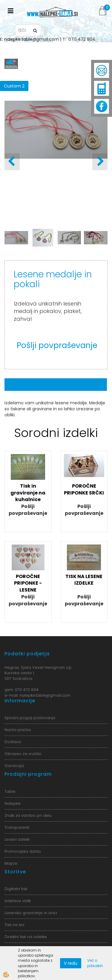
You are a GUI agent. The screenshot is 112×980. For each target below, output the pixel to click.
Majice (11, 863)
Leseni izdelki (17, 839)
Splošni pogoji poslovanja (30, 718)
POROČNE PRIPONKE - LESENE (28, 583)
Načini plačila (18, 730)
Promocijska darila (23, 851)
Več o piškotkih (95, 963)
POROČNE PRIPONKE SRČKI (84, 489)
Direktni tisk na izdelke (26, 937)
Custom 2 (14, 86)
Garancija (14, 766)
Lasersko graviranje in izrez (31, 913)
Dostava (13, 742)
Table (10, 791)
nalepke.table (18, 39)
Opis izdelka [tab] (56, 385)
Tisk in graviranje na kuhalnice (28, 493)
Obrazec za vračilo (23, 754)
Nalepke (13, 803)
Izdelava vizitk (18, 901)
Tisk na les (14, 925)
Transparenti (17, 827)
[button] (100, 162)
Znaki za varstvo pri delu (28, 815)
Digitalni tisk (16, 889)
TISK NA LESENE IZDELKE (84, 580)
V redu (71, 963)
